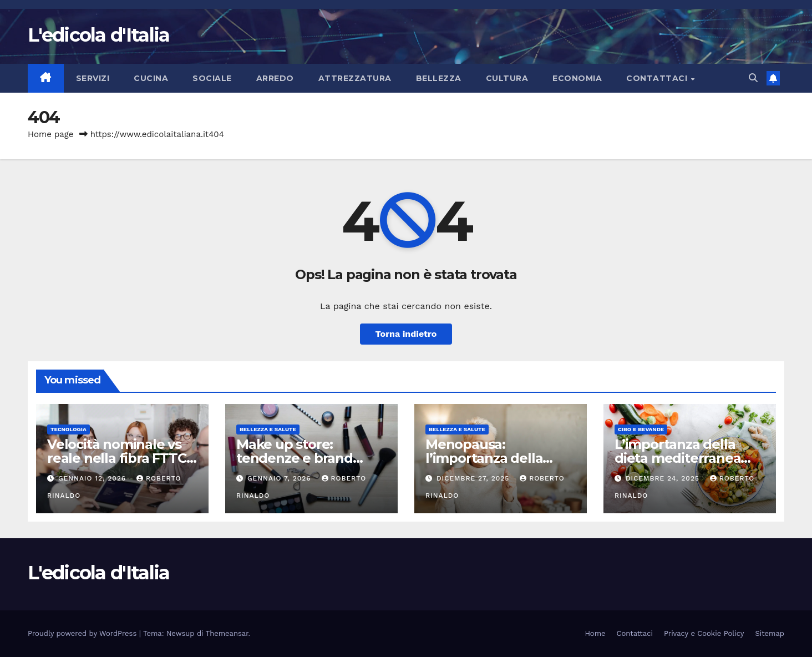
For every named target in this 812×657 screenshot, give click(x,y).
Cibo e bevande (641, 429)
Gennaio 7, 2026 (281, 478)
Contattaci (658, 78)
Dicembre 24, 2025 (664, 478)
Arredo (275, 78)
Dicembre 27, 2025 (474, 478)
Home (595, 633)
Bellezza (439, 78)
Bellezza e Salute (268, 429)
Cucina (151, 78)
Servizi (93, 78)
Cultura (507, 78)
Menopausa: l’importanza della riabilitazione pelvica (492, 458)
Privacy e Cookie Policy (704, 633)
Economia (577, 78)
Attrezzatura (355, 78)
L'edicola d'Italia (98, 35)
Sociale (212, 78)
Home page (51, 134)
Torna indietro (406, 334)
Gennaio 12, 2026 (93, 478)
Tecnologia (68, 429)
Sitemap (770, 633)
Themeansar (227, 633)
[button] (753, 78)
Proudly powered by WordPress (83, 633)
